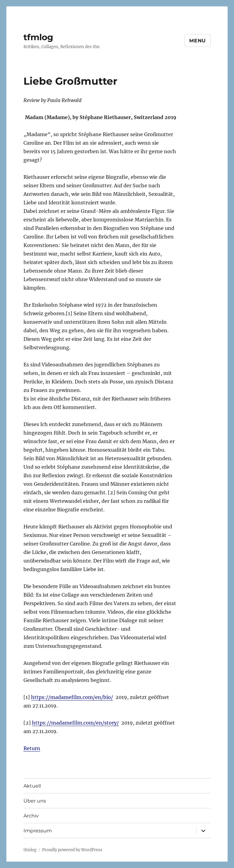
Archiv (31, 816)
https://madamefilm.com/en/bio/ (72, 697)
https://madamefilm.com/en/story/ (75, 723)
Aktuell (32, 786)
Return (32, 748)
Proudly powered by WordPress (72, 850)
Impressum (38, 831)
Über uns (35, 801)
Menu (198, 41)
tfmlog (38, 37)
